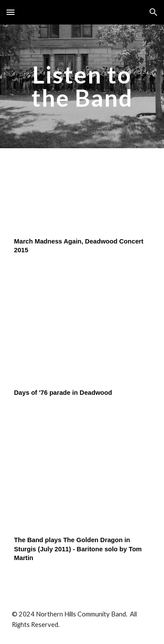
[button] (10, 12)
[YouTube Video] (82, 195)
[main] (82, 86)
